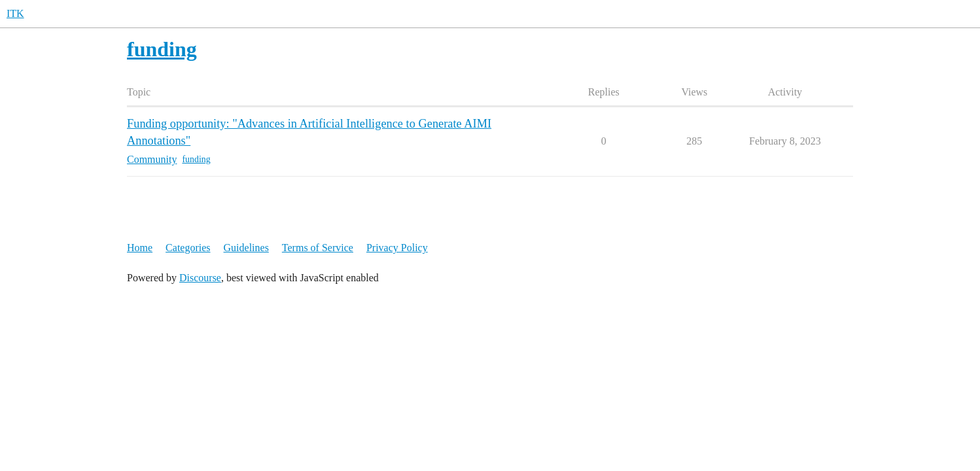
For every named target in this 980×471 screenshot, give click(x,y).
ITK (15, 13)
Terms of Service (318, 248)
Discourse (200, 278)
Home (140, 248)
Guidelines (246, 248)
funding (196, 159)
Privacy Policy (397, 248)
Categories (188, 248)
